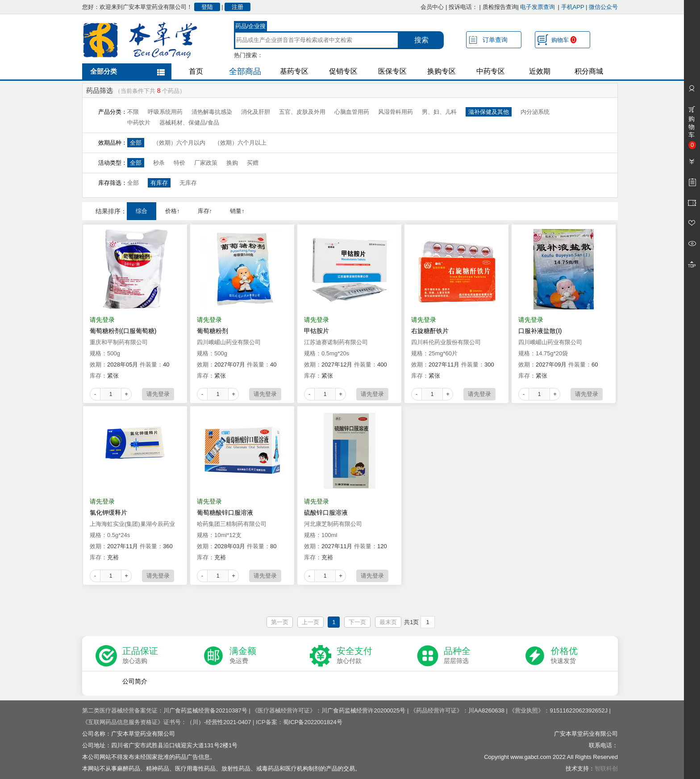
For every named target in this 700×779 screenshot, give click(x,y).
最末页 (388, 622)
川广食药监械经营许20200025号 (363, 710)
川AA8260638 (486, 710)
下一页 (357, 622)
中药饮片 (139, 123)
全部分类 (104, 71)
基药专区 (294, 71)
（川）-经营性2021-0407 (219, 722)
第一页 (280, 622)
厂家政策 (206, 163)
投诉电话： (463, 7)
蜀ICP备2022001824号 (313, 722)
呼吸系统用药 (165, 112)
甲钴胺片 (317, 331)
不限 (133, 112)
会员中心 (432, 7)
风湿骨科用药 (396, 112)
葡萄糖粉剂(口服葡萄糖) (123, 331)
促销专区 (343, 71)
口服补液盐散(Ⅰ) (540, 331)
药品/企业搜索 (251, 27)
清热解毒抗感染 (212, 112)
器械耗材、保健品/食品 (189, 123)
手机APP (573, 7)
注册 (237, 7)
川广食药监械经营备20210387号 (205, 710)
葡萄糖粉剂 (212, 331)
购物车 (564, 40)
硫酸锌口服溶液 (326, 512)
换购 (232, 163)
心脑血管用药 (352, 112)
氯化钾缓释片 (108, 512)
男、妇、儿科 (439, 112)
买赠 (253, 163)
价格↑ (173, 211)
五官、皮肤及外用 (302, 112)
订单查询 (495, 40)
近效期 (540, 71)
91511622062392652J (578, 710)
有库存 (159, 183)
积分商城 (589, 71)
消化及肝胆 (256, 112)
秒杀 (159, 163)
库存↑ (205, 211)
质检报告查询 (500, 7)
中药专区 (491, 71)
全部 (136, 143)
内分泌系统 (535, 112)
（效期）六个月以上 (240, 143)
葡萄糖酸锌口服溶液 (225, 512)
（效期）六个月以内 (179, 143)
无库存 (188, 183)
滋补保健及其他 (489, 112)
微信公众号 (603, 7)
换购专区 (442, 71)
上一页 (310, 622)
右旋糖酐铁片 (430, 331)
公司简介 (135, 681)
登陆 (207, 7)
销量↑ (237, 211)
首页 (196, 71)
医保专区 (392, 71)
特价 (179, 163)
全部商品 (245, 71)
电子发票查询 (537, 7)
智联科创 (606, 769)
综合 (142, 211)
